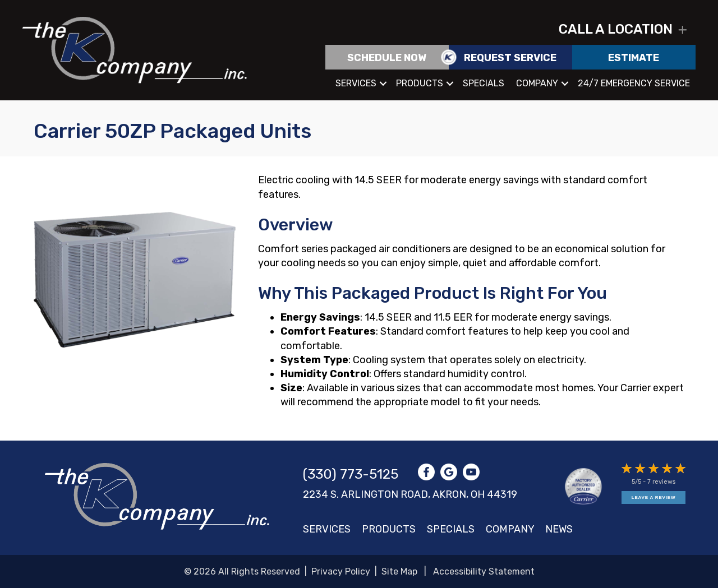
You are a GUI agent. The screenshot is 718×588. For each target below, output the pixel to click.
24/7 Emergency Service (634, 83)
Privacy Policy (341, 571)
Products (420, 83)
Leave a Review (653, 497)
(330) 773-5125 (351, 474)
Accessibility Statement (484, 571)
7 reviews (661, 482)
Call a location (616, 29)
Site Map (399, 571)
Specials (484, 83)
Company (537, 83)
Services (356, 83)
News (559, 529)
